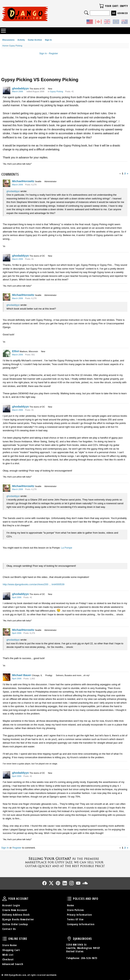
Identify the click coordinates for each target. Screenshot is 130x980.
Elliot (16, 351)
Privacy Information (79, 915)
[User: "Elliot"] (7, 353)
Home (70, 905)
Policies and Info (69, 899)
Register (53, 53)
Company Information (81, 924)
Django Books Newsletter (18, 919)
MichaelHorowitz (23, 181)
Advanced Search (13, 964)
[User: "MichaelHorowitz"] (7, 183)
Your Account (5, 899)
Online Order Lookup (15, 924)
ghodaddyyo (21, 88)
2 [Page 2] (125, 173)
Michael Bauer (22, 675)
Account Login (11, 905)
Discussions (9, 40)
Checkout (8, 959)
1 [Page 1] (123, 173)
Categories (3, 31)
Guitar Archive (35, 40)
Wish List (8, 955)
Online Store (5, 939)
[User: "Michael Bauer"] (7, 677)
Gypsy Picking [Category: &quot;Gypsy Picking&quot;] (57, 91)
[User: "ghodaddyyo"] (7, 91)
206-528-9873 (89, 958)
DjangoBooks (69, 939)
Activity (21, 40)
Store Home (9, 945)
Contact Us (9, 929)
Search (86, 13)
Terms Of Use (75, 919)
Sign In (48, 40)
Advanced (123, 13)
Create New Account (15, 910)
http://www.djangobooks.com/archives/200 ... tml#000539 (34, 584)
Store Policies (75, 910)
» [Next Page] (127, 173)
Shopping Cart (11, 950)
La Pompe (67, 548)
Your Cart (101, 6)
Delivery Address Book (16, 915)
